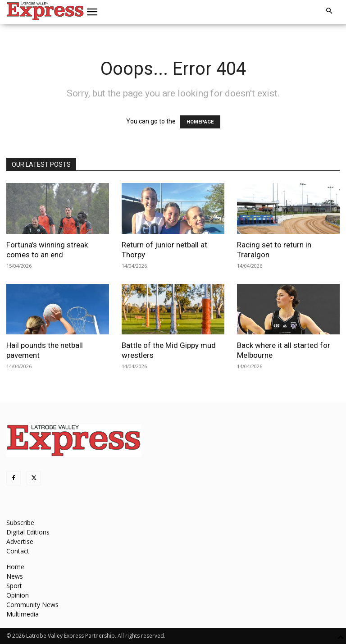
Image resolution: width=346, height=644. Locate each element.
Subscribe (20, 523)
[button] (92, 12)
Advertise (20, 541)
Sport (14, 586)
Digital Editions (28, 532)
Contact (18, 551)
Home (15, 567)
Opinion (18, 595)
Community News (32, 605)
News (15, 576)
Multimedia (23, 614)
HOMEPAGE (200, 122)
